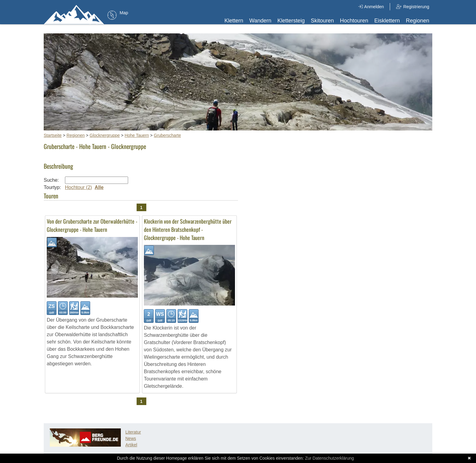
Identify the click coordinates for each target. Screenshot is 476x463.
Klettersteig (291, 21)
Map (124, 13)
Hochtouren (354, 21)
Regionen (418, 21)
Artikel (131, 445)
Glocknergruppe (105, 135)
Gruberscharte (167, 135)
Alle (99, 187)
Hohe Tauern (137, 135)
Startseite (53, 135)
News (131, 438)
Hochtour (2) (78, 187)
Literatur (133, 432)
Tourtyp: (52, 187)
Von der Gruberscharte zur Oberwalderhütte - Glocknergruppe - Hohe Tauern (92, 225)
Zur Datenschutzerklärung (330, 458)
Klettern (234, 21)
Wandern (260, 21)
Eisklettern (387, 21)
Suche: (51, 180)
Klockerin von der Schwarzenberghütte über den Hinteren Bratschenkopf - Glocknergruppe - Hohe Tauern (188, 229)
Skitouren (322, 21)
